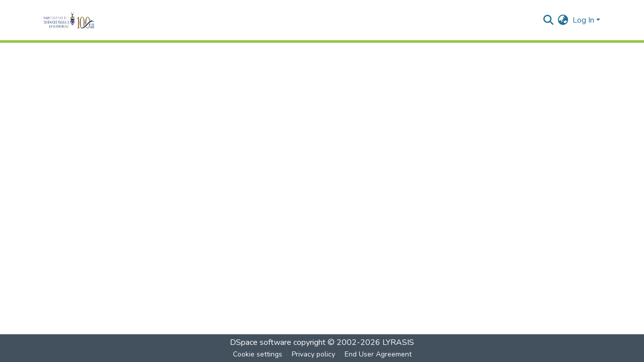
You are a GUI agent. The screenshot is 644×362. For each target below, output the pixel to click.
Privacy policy (313, 354)
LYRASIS (398, 342)
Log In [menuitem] (583, 20)
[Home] (83, 20)
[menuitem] (563, 20)
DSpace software (261, 342)
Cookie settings (258, 354)
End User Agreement (378, 354)
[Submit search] (549, 20)
